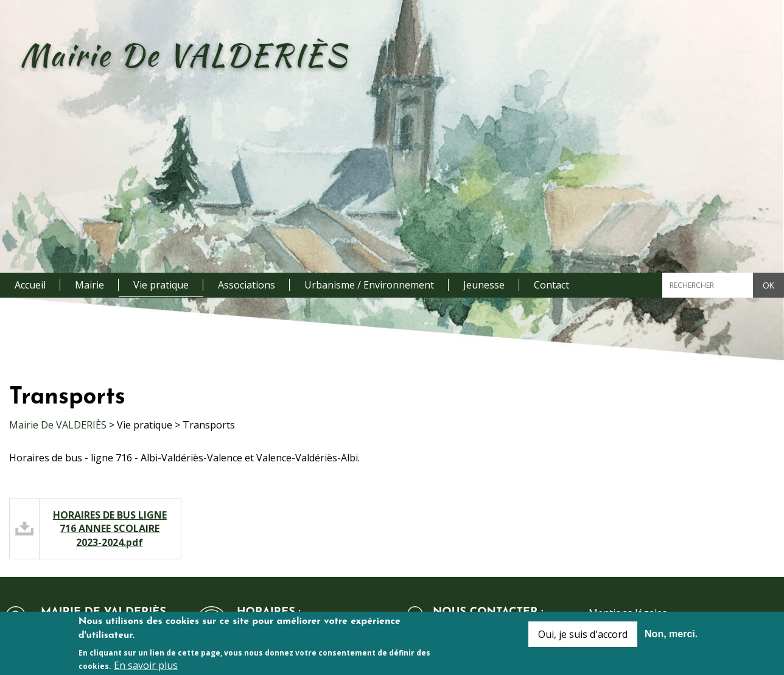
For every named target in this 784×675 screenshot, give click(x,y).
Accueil (30, 285)
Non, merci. (671, 637)
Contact (551, 285)
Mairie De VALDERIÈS (58, 425)
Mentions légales (628, 613)
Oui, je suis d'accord (583, 637)
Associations (247, 285)
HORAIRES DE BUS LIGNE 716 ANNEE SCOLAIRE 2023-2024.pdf (110, 529)
